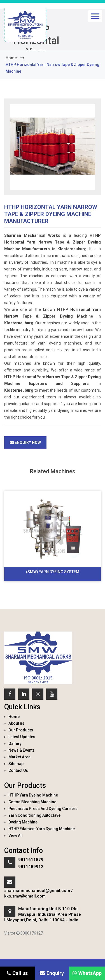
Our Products (21, 730)
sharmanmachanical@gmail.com (37, 891)
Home (14, 717)
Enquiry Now (25, 442)
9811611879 (31, 860)
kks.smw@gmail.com (25, 896)
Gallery (15, 743)
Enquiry (52, 973)
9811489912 (31, 867)
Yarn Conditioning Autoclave (34, 815)
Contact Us (18, 770)
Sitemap (16, 764)
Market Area (19, 757)
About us (16, 723)
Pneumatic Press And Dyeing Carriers (43, 809)
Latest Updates (22, 737)
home (11, 58)
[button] (95, 16)
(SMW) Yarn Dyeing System (53, 572)
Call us (17, 973)
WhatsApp (87, 973)
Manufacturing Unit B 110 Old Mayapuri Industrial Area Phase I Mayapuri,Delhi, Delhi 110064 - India (43, 914)
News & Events (22, 750)
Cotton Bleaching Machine (32, 802)
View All (16, 836)
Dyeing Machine (23, 822)
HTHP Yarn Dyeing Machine (33, 795)
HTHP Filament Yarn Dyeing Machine (42, 829)
